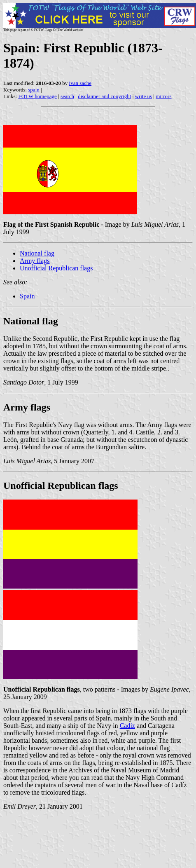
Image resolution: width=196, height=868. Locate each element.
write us (144, 96)
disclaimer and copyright (104, 96)
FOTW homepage (37, 96)
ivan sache (80, 83)
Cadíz (127, 726)
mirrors (163, 96)
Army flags (35, 261)
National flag (37, 253)
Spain (27, 296)
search (67, 96)
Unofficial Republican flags (56, 268)
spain (34, 90)
